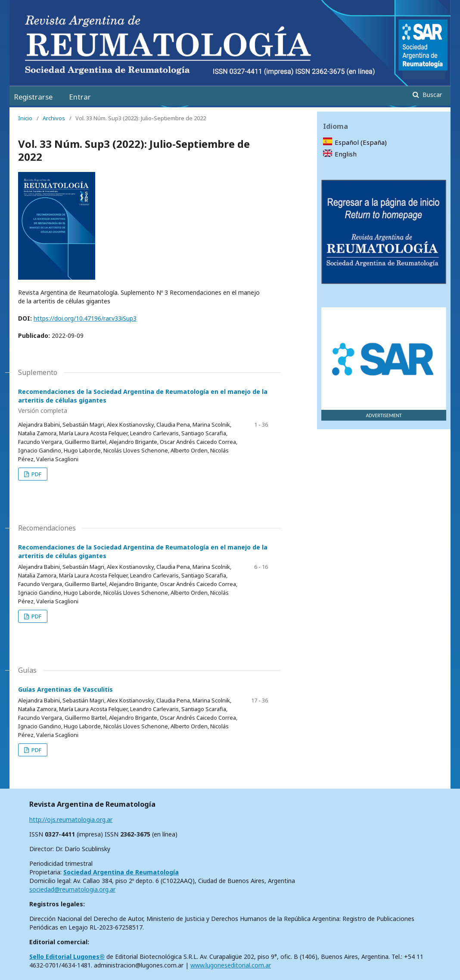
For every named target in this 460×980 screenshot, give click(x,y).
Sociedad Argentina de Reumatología (121, 872)
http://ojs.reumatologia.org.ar (71, 819)
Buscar (431, 95)
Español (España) (361, 142)
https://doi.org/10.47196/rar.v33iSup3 (85, 318)
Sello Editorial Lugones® (67, 957)
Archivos (54, 118)
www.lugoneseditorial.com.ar (231, 965)
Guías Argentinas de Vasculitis (65, 689)
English (346, 154)
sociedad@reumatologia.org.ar (72, 889)
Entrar (80, 97)
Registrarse (33, 97)
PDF (36, 474)
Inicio (25, 118)
